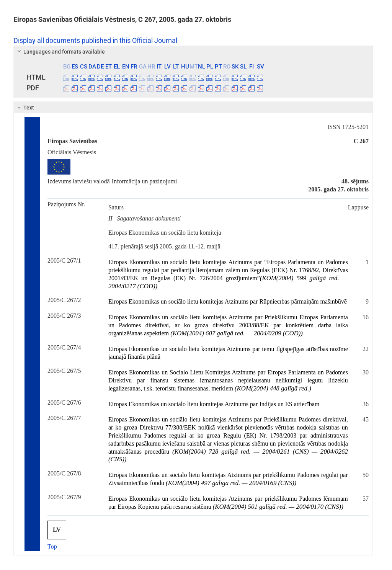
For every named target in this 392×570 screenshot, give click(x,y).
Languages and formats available (60, 52)
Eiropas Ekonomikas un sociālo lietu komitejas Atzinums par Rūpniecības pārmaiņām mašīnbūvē (228, 301)
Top (52, 546)
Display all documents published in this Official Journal (95, 41)
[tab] (193, 52)
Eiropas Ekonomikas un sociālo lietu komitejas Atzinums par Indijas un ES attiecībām (214, 404)
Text (25, 108)
